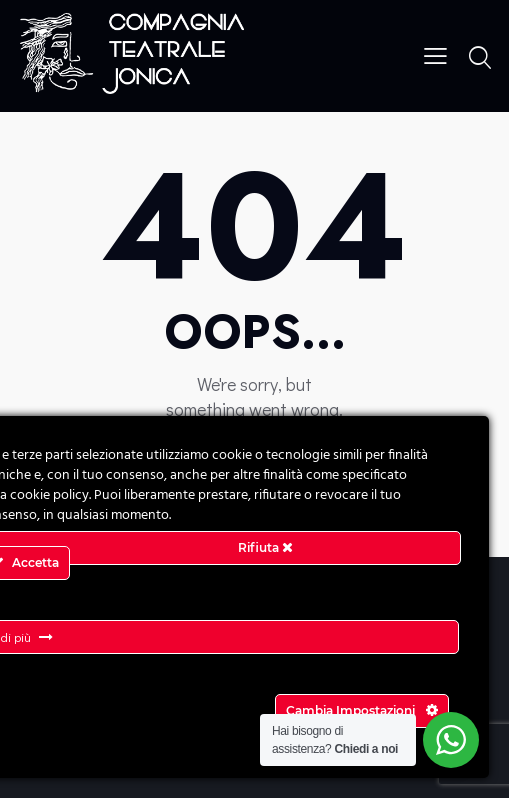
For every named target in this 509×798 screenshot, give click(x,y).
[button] (435, 53)
